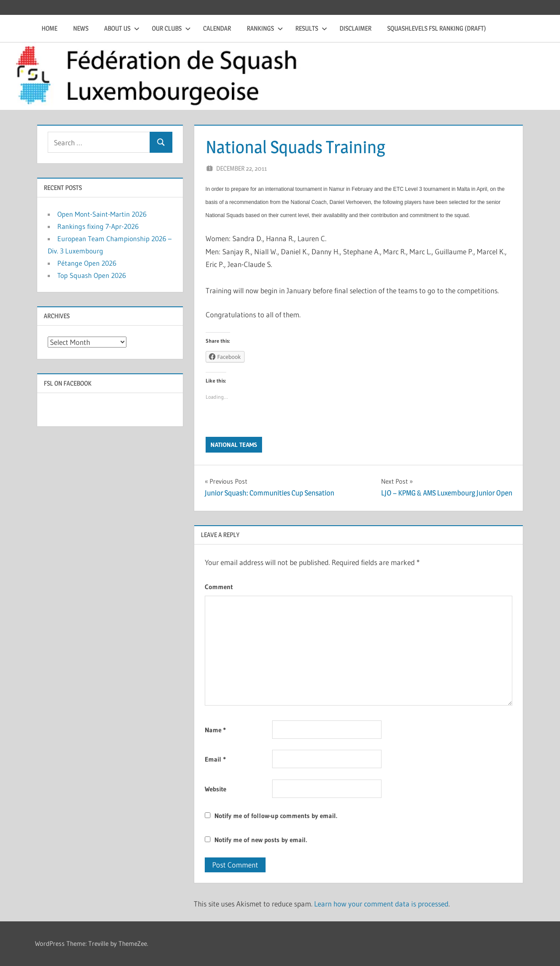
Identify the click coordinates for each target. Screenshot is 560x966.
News (81, 28)
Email (215, 759)
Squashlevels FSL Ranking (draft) (437, 28)
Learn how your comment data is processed (381, 904)
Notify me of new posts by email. (261, 840)
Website (215, 789)
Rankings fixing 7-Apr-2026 (98, 226)
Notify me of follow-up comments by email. (276, 816)
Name (215, 730)
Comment (219, 587)
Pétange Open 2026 (87, 263)
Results (311, 28)
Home (49, 28)
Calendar (217, 28)
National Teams (234, 445)
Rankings (265, 28)
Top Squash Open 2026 (92, 275)
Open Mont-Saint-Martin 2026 (102, 214)
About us (122, 28)
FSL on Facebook (68, 383)
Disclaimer (355, 28)
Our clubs (171, 28)
